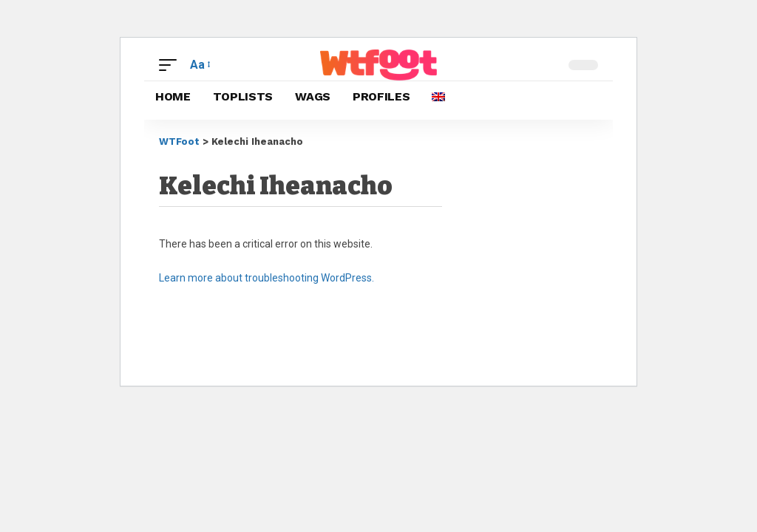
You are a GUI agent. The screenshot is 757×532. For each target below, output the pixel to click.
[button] (172, 65)
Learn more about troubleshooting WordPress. (267, 278)
